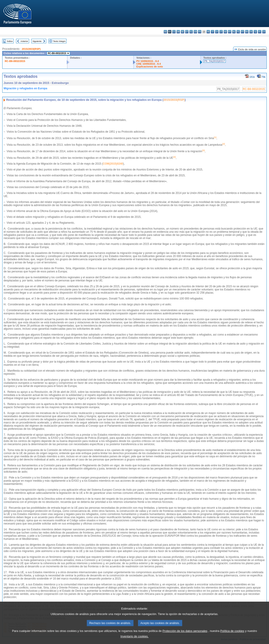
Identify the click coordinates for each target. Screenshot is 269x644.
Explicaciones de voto (150, 67)
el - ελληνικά (191, 32)
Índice (10, 41)
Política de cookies (232, 636)
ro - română (247, 32)
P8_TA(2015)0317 (215, 61)
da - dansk (178, 32)
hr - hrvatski (208, 32)
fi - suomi (260, 32)
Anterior (24, 41)
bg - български (165, 32)
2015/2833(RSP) (31, 49)
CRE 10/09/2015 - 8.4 (149, 64)
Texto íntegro (59, 41)
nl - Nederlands (234, 32)
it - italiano (213, 32)
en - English (195, 32)
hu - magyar (225, 32)
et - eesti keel (187, 32)
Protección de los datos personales (185, 636)
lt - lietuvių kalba (221, 32)
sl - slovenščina (255, 32)
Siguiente (37, 41)
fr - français (200, 32)
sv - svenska (264, 32)
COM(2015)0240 (113, 164)
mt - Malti (230, 32)
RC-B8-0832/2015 (15, 61)
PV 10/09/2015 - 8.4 (148, 61)
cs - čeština (174, 32)
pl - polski (238, 32)
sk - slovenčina (251, 32)
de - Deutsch (183, 32)
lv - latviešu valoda (217, 32)
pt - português (243, 32)
